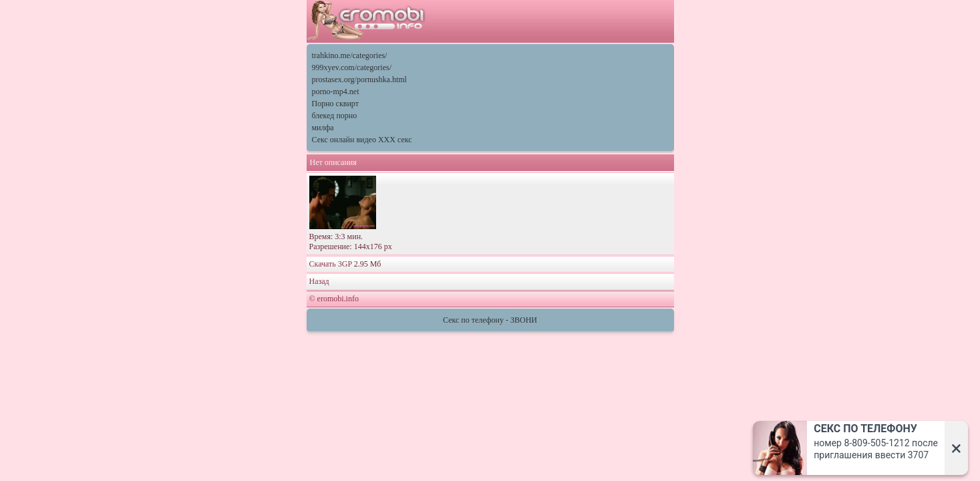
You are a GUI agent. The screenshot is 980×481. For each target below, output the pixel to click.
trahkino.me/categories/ (350, 55)
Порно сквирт (335, 104)
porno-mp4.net (336, 92)
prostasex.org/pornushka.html (359, 79)
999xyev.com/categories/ (352, 67)
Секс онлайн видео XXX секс (362, 140)
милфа (323, 128)
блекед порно (335, 116)
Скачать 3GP (331, 264)
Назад (319, 281)
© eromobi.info (334, 299)
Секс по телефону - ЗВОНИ (490, 320)
